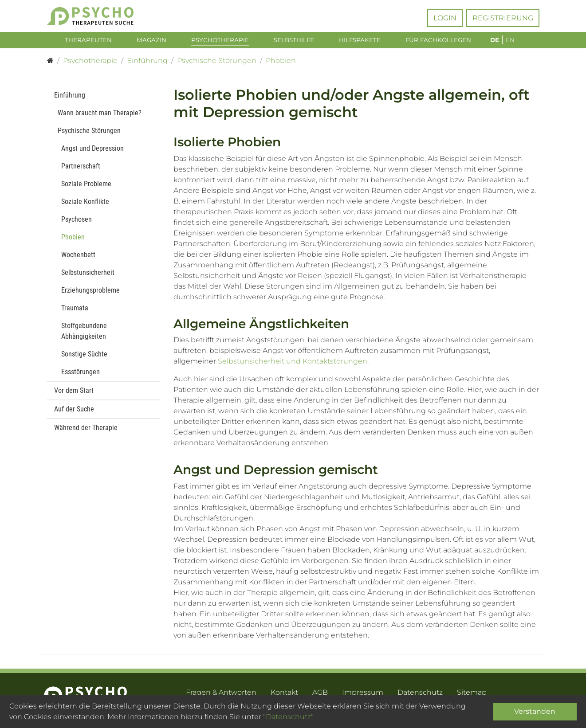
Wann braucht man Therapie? (100, 118)
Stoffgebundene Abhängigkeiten (84, 336)
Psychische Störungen (89, 136)
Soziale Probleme (86, 189)
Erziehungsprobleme (90, 296)
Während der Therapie (86, 433)
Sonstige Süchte (84, 359)
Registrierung (503, 18)
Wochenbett (78, 260)
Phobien (73, 242)
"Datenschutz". (289, 717)
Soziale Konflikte (85, 207)
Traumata (75, 313)
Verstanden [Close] (535, 711)
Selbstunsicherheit (88, 278)
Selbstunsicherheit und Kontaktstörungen (293, 366)
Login (445, 18)
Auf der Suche (74, 414)
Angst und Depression (92, 154)
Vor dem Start (74, 396)
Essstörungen (81, 377)
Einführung (70, 100)
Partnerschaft (81, 171)
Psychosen (77, 225)
